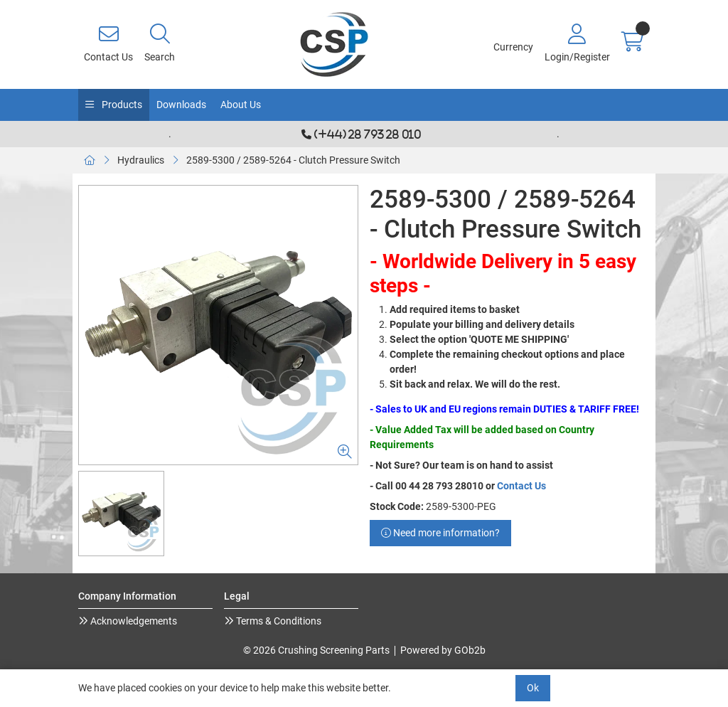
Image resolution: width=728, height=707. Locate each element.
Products (121, 105)
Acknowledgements (133, 621)
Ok (533, 688)
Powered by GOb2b (443, 650)
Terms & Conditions (278, 621)
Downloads (181, 105)
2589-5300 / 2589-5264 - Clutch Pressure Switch (293, 160)
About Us (241, 105)
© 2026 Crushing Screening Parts (316, 650)
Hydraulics (141, 160)
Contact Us (521, 486)
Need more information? (440, 533)
